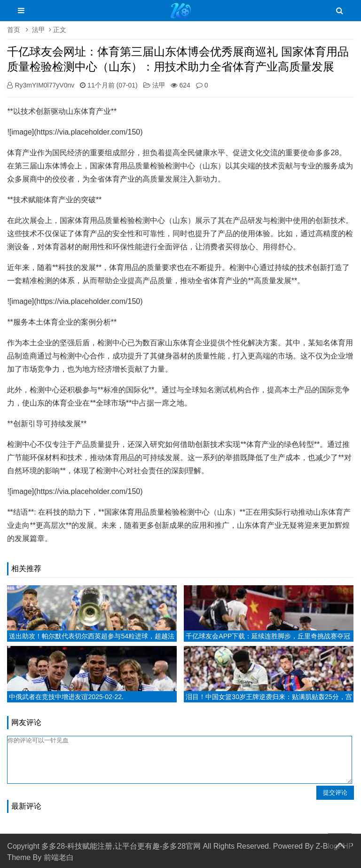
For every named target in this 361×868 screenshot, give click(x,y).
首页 (14, 30)
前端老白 (59, 857)
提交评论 (335, 792)
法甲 (39, 30)
